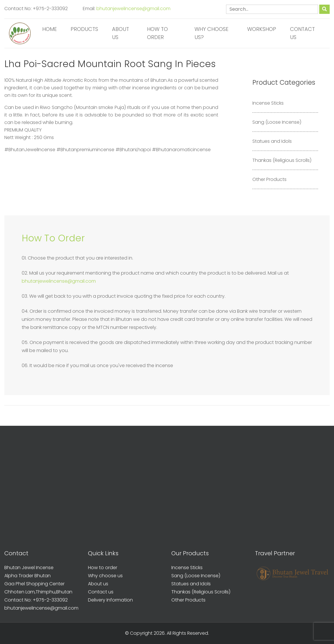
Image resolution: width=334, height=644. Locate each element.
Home (49, 29)
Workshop (262, 29)
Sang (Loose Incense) (277, 122)
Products (84, 29)
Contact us (302, 33)
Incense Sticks (268, 103)
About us (121, 33)
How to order (157, 33)
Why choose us (105, 576)
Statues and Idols (272, 141)
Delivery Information (110, 600)
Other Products (269, 179)
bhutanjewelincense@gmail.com (133, 9)
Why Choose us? (211, 33)
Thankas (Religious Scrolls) (282, 160)
